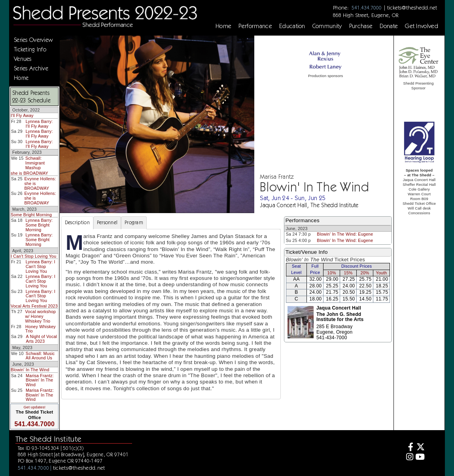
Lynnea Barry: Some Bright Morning (39, 225)
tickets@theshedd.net (412, 8)
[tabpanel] (171, 314)
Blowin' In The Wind (30, 370)
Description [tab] (77, 222)
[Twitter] (420, 448)
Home (223, 26)
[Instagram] (409, 458)
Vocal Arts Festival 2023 (34, 306)
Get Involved (422, 26)
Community (327, 26)
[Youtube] (420, 458)
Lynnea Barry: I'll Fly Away (39, 124)
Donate (389, 26)
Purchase (361, 26)
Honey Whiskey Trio (41, 329)
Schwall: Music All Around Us (40, 356)
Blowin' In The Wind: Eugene (345, 234)
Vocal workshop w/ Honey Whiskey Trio (41, 316)
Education (292, 26)
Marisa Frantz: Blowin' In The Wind (40, 380)
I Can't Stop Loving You (33, 256)
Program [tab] (134, 222)
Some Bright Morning (31, 215)
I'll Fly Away (22, 115)
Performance (255, 26)
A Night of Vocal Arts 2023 (42, 339)
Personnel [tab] (107, 222)
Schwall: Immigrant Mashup (35, 163)
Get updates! (34, 407)
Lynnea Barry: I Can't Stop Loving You (41, 266)
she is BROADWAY (29, 173)
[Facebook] (409, 448)
